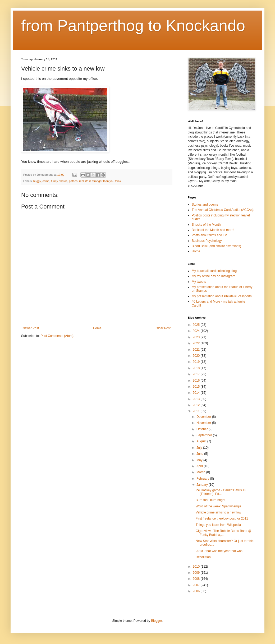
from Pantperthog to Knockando (133, 26)
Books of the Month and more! (213, 230)
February (203, 479)
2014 (197, 393)
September (205, 435)
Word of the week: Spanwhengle (219, 506)
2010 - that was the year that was (219, 551)
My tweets (199, 282)
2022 (197, 343)
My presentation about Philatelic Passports (222, 296)
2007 (197, 585)
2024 (197, 331)
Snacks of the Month (206, 225)
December (204, 417)
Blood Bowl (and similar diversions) (216, 246)
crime (46, 181)
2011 (197, 411)
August (202, 441)
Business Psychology (207, 241)
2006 (197, 591)
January (203, 485)
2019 (197, 362)
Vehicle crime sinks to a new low (218, 512)
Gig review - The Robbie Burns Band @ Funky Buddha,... (224, 533)
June (200, 454)
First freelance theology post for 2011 (222, 518)
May (200, 460)
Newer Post (31, 328)
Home (97, 328)
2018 (197, 368)
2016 (197, 381)
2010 (197, 567)
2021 (197, 350)
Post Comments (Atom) (57, 336)
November (204, 423)
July (200, 448)
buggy (37, 181)
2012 (197, 405)
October (203, 429)
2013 (197, 399)
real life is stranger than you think (100, 181)
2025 (197, 325)
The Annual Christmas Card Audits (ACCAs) (223, 210)
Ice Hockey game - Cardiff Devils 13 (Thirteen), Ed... (221, 492)
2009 (197, 573)
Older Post (163, 328)
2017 (197, 374)
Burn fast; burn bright (210, 500)
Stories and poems (205, 205)
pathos (73, 181)
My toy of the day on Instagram (214, 276)
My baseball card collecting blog (214, 271)
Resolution (203, 557)
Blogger (156, 621)
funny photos (59, 181)
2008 (197, 579)
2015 (197, 387)
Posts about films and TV (209, 235)
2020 (197, 356)
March (201, 472)
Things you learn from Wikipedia (218, 525)
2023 (197, 337)
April (200, 466)
